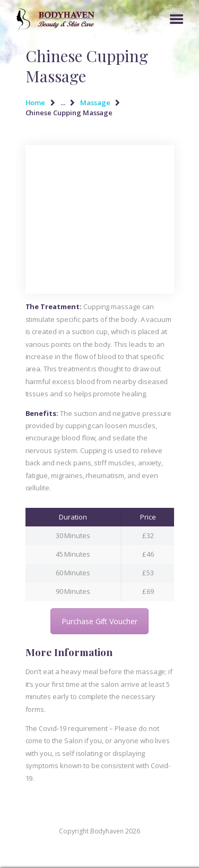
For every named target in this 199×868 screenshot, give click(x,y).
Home (36, 103)
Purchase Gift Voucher (99, 621)
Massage (95, 103)
